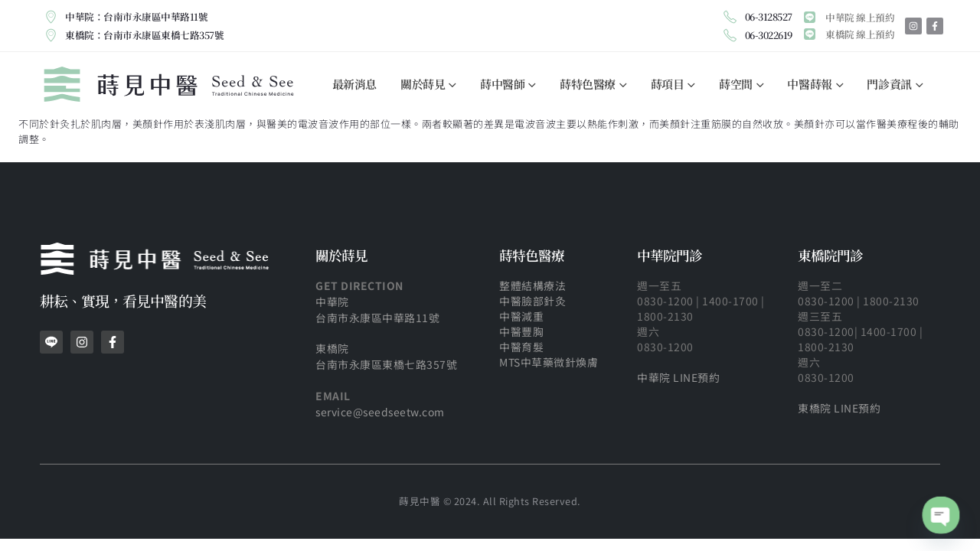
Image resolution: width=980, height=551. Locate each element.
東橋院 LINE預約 (839, 408)
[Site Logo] (169, 84)
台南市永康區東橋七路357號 (386, 364)
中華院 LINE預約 (678, 377)
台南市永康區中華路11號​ (377, 318)
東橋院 (332, 348)
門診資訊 (889, 84)
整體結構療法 (532, 285)
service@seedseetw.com (380, 412)
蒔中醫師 (502, 84)
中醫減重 (521, 316)
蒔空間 (736, 84)
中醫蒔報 (809, 84)
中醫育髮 (521, 347)
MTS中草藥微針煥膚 (549, 362)
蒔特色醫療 (588, 84)
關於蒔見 (423, 84)
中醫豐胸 (523, 331)
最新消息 (354, 84)
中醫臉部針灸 (532, 301)
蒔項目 (668, 84)
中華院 (332, 302)
